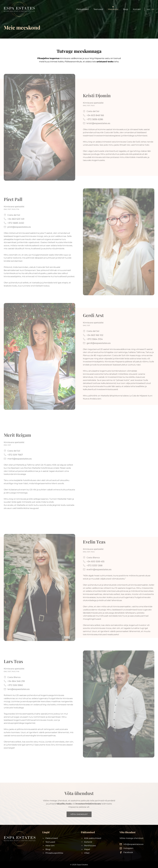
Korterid (88, 842)
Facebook (128, 852)
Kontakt (137, 9)
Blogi (126, 9)
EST (153, 9)
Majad (87, 849)
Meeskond (113, 9)
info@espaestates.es (133, 844)
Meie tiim (50, 846)
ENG (149, 9)
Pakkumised (83, 9)
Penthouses (90, 846)
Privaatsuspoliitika (54, 853)
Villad (87, 853)
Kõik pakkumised (93, 838)
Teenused (98, 9)
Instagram (128, 848)
